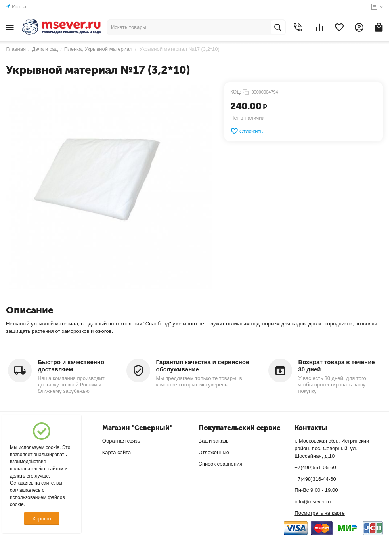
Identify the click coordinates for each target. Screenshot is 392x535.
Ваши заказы (214, 441)
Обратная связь (121, 441)
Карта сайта (117, 452)
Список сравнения (221, 464)
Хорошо (42, 519)
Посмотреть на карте (319, 513)
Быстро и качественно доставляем (71, 366)
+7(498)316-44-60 (315, 479)
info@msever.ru (313, 502)
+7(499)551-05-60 (315, 467)
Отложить (247, 131)
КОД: (236, 92)
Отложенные (214, 452)
